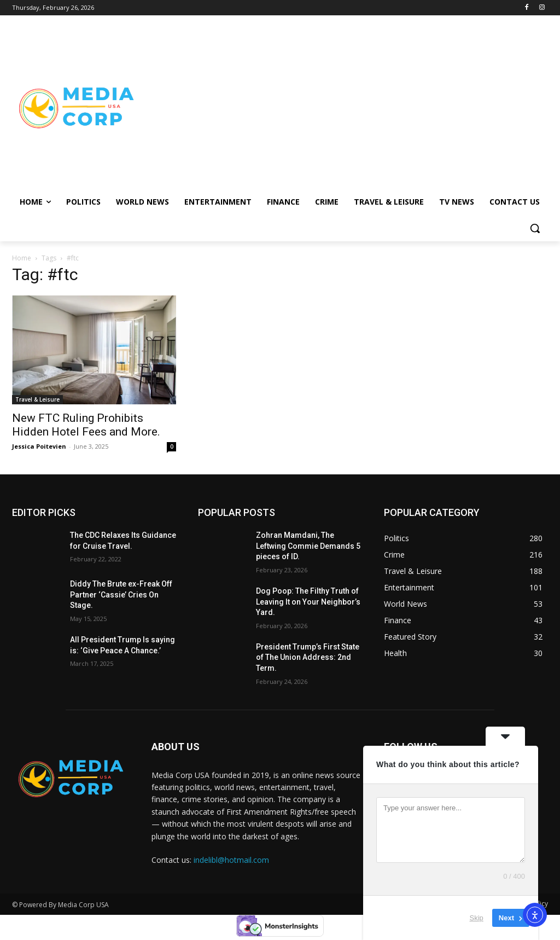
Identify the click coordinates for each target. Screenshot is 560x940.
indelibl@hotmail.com (231, 860)
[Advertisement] (344, 107)
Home (22, 258)
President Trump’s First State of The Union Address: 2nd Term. (308, 657)
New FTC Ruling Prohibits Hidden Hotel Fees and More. (86, 425)
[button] (535, 228)
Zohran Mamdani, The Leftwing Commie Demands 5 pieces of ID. (308, 546)
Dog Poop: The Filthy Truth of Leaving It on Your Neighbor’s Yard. (308, 602)
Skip (477, 918)
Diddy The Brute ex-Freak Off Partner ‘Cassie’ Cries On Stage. (121, 594)
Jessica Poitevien (39, 446)
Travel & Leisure (37, 399)
